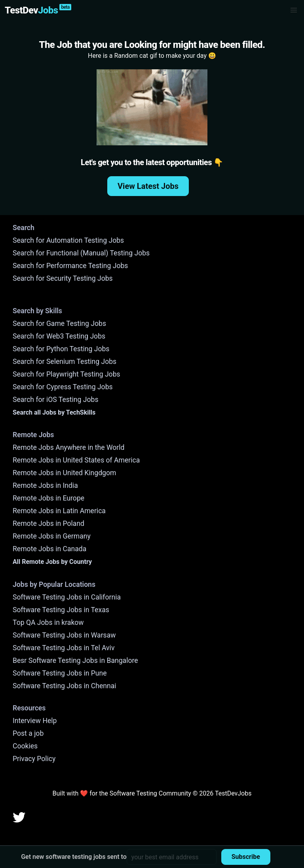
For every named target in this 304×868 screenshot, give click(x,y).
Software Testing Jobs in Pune (60, 673)
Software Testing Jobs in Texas (61, 610)
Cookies (25, 746)
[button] (294, 10)
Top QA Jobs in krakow (48, 622)
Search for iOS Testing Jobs (56, 400)
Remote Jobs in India (45, 485)
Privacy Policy (34, 759)
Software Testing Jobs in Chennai (65, 686)
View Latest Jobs (148, 186)
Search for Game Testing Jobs (59, 324)
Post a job (28, 733)
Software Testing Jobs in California (67, 597)
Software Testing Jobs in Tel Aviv (64, 648)
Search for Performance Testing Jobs (70, 266)
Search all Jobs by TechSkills (54, 412)
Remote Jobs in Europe (48, 498)
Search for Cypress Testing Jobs (63, 387)
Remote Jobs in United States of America (76, 460)
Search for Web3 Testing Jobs (59, 336)
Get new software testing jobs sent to (74, 857)
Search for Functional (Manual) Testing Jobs (81, 253)
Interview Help (35, 721)
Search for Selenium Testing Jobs (65, 362)
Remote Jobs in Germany (52, 536)
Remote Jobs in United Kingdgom (64, 473)
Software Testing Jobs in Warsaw (64, 635)
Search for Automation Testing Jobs (68, 240)
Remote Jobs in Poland (48, 523)
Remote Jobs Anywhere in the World (68, 447)
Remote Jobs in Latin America (59, 511)
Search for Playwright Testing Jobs (66, 374)
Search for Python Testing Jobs (61, 349)
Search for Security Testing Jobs (63, 278)
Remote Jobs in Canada (49, 549)
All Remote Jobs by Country (52, 562)
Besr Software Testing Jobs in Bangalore (75, 661)
